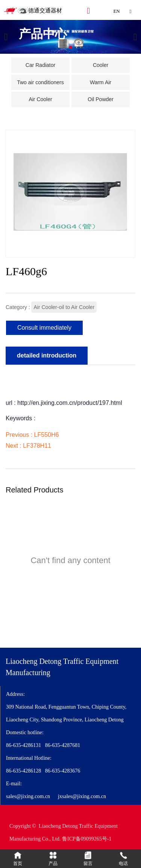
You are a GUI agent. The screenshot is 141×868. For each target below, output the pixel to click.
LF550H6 (47, 435)
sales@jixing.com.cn (28, 796)
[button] (71, 47)
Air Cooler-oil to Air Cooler (64, 307)
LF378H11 (37, 446)
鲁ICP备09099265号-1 (87, 839)
